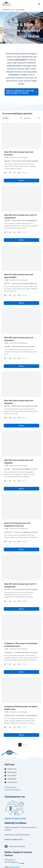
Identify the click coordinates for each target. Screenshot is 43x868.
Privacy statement (10, 787)
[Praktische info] (11, 782)
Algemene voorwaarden (12, 790)
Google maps (15, 867)
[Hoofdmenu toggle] (39, 4)
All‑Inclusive (14, 75)
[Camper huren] (11, 769)
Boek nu (21, 180)
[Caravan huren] (11, 772)
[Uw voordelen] (10, 776)
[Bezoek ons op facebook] (15, 846)
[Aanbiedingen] (10, 779)
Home (12, 10)
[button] (21, 92)
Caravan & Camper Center (15, 818)
